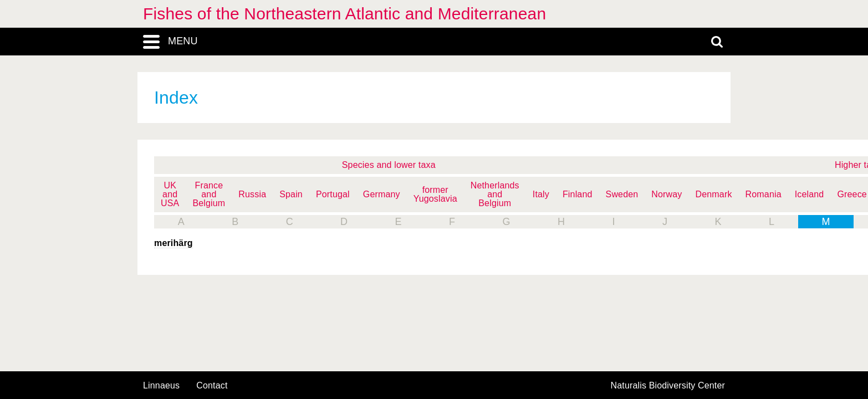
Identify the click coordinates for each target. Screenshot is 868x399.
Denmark (714, 194)
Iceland (810, 194)
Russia (252, 194)
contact (212, 385)
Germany (382, 194)
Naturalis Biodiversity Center (668, 386)
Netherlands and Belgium (495, 194)
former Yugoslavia (435, 194)
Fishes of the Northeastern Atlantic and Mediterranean (344, 14)
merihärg (173, 243)
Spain (291, 194)
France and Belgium (209, 194)
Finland (578, 194)
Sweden (622, 194)
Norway (667, 194)
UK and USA (170, 194)
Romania (764, 194)
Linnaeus (161, 386)
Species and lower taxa (389, 165)
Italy (541, 194)
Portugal (333, 194)
